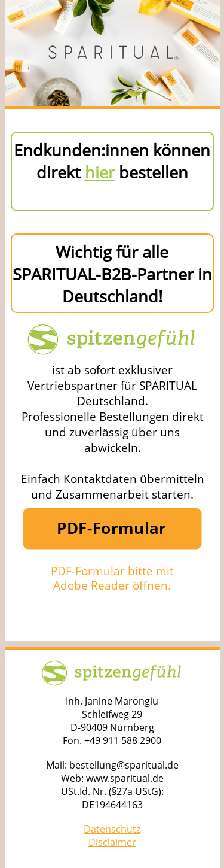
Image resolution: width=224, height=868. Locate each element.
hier (100, 172)
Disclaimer (112, 842)
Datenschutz (112, 829)
